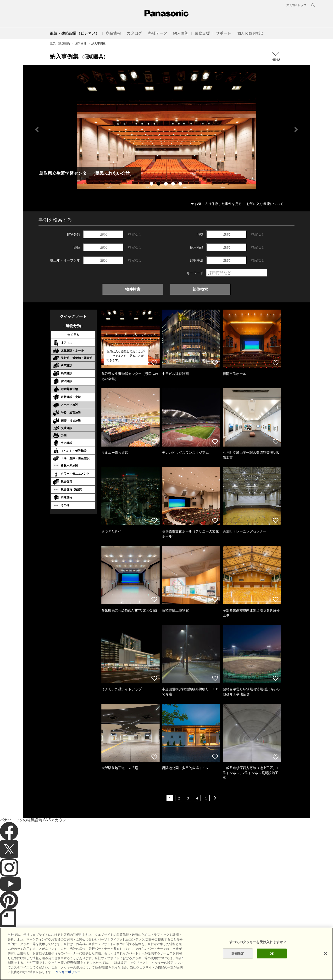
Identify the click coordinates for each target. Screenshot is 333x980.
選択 (103, 234)
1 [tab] (152, 184)
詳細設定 (238, 953)
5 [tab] (181, 184)
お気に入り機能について (265, 204)
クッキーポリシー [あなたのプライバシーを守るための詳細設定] (68, 972)
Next (296, 130)
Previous (37, 130)
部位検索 (200, 289)
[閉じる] (325, 953)
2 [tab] (159, 184)
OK (272, 953)
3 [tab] (166, 184)
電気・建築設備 (60, 43)
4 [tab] (174, 184)
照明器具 (81, 43)
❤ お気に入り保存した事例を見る (216, 204)
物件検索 (133, 289)
